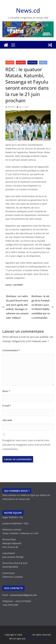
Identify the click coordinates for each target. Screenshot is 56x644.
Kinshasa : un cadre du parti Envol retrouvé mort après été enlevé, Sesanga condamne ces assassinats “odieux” (15, 307)
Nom (6, 391)
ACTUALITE (21, 63)
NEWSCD (12, 107)
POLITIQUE (32, 63)
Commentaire (11, 350)
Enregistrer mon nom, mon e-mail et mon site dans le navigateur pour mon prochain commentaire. (26, 445)
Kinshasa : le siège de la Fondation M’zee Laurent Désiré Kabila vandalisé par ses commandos (43, 307)
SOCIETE (43, 63)
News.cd (28, 10)
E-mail (7, 406)
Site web (7, 420)
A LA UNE (10, 63)
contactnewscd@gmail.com (23, 595)
